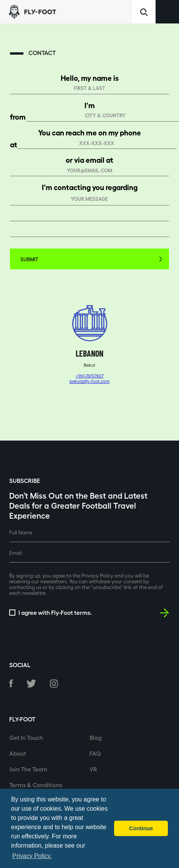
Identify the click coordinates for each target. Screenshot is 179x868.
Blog (95, 737)
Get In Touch (26, 737)
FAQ (95, 753)
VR (93, 769)
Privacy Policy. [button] (32, 856)
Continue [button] (141, 828)
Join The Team (28, 769)
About (18, 753)
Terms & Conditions (36, 785)
